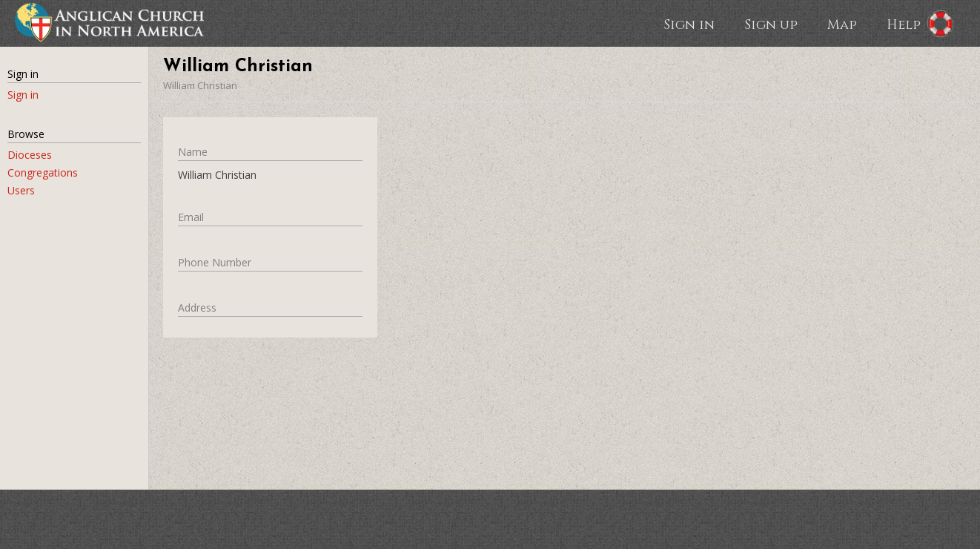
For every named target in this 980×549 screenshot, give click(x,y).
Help (904, 24)
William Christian (200, 85)
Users (21, 190)
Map (842, 24)
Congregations (43, 172)
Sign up (771, 24)
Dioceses (30, 155)
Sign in (689, 24)
